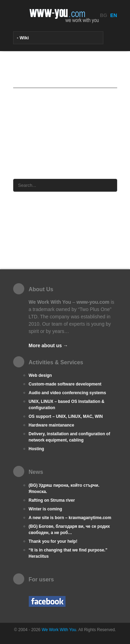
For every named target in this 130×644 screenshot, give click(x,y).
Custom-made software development (65, 384)
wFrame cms (48, 156)
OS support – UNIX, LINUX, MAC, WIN (66, 416)
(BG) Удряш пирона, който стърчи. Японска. (64, 488)
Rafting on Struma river (52, 500)
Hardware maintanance (51, 425)
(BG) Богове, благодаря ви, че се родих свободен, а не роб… (69, 530)
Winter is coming (46, 509)
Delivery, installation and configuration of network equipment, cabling (70, 437)
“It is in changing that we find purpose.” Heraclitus (68, 553)
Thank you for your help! (53, 541)
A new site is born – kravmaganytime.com (70, 518)
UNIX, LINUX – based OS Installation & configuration (67, 405)
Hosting (37, 449)
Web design (40, 375)
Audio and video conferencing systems (67, 393)
